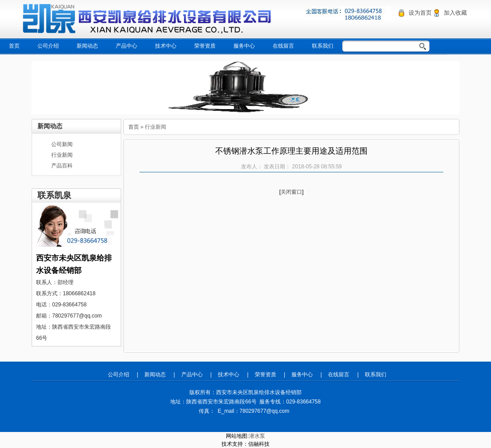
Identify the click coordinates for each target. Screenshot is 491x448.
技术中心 (166, 46)
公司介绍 (48, 46)
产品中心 (127, 46)
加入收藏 (455, 13)
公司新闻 (62, 144)
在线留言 (283, 46)
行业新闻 (62, 155)
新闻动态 (87, 46)
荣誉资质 (205, 46)
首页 (14, 46)
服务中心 (244, 46)
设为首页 (420, 13)
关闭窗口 (291, 192)
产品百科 (62, 166)
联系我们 (323, 46)
